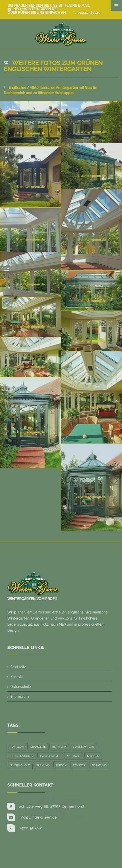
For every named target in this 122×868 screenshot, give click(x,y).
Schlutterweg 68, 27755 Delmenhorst (52, 806)
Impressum (20, 696)
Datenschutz (21, 687)
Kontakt (17, 677)
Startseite (18, 667)
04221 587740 (87, 13)
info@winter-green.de (32, 9)
